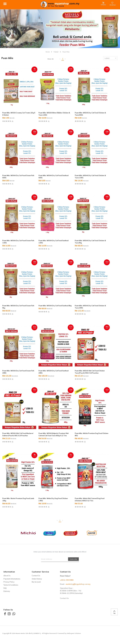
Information (9, 574)
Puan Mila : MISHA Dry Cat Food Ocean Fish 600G (18, 176)
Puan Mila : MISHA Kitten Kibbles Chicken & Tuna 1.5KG (51, 113)
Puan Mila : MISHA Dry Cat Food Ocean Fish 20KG (18, 371)
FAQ (5, 590)
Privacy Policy (9, 584)
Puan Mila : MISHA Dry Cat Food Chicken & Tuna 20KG (86, 306)
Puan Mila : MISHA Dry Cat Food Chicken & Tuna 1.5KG (86, 176)
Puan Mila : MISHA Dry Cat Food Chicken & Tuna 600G (86, 113)
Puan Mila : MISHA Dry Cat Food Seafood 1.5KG (51, 241)
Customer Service (40, 574)
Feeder (56, 52)
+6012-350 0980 (67, 582)
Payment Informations (12, 581)
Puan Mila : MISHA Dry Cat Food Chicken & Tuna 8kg (86, 241)
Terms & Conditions (11, 587)
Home (48, 52)
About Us (7, 578)
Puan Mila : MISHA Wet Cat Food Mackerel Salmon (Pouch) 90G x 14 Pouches (16, 435)
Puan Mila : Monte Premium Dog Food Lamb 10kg (18, 501)
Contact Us (36, 578)
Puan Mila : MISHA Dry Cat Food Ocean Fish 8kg (18, 306)
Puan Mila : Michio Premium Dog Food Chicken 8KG (88, 433)
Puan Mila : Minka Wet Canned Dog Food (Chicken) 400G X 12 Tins (87, 501)
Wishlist (112, 4)
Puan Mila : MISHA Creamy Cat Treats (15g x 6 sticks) (18, 113)
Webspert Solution (74, 635)
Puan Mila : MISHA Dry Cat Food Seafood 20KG (51, 371)
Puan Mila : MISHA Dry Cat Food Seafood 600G (51, 176)
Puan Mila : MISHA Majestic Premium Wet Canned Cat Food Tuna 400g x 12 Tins (53, 435)
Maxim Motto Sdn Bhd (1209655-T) (28, 635)
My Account (36, 584)
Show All (50, 59)
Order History (37, 581)
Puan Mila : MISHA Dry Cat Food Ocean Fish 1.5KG (18, 241)
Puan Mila (66, 52)
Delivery (7, 593)
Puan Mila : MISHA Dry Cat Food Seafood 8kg (51, 306)
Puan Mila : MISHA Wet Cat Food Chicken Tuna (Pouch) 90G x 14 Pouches (89, 371)
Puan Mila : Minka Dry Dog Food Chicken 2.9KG (51, 501)
